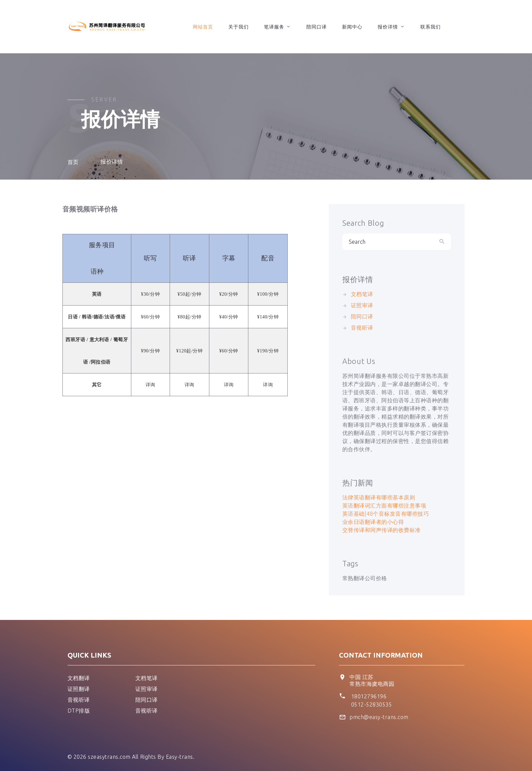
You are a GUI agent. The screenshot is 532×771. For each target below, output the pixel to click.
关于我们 (239, 27)
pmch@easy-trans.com (379, 717)
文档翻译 (79, 678)
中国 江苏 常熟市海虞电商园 (372, 680)
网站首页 (203, 27)
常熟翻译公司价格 (365, 578)
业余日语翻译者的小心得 (373, 522)
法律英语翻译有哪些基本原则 (379, 497)
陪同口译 (317, 27)
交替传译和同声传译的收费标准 (382, 530)
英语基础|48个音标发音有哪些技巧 (386, 514)
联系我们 (431, 27)
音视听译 (362, 328)
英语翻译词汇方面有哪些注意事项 (384, 506)
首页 (73, 162)
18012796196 (369, 696)
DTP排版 (79, 711)
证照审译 (362, 305)
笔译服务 (274, 27)
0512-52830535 (372, 704)
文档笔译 (362, 294)
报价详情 (388, 27)
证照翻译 (79, 689)
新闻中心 (352, 27)
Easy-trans (179, 757)
